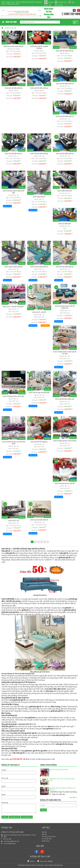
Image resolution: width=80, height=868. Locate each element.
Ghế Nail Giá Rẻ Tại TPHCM (59, 769)
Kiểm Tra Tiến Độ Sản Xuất (25, 2)
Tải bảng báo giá (15, 817)
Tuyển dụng (46, 841)
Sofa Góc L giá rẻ (39, 312)
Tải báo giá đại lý (27, 817)
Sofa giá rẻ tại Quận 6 (39, 442)
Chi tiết (5, 43)
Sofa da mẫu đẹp (65, 224)
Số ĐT (4, 786)
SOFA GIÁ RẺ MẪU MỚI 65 (14, 88)
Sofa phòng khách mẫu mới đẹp (14, 192)
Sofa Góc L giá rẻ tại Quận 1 (14, 307)
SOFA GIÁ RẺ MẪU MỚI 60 (39, 153)
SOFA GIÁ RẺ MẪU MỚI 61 (14, 153)
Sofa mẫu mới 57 (39, 197)
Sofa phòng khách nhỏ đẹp (14, 396)
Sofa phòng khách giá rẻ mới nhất (14, 443)
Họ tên (4, 770)
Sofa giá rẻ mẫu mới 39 (39, 520)
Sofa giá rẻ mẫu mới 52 (65, 267)
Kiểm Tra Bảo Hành (8, 2)
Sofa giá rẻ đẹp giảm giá (65, 399)
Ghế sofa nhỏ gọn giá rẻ (14, 46)
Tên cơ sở (5, 778)
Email (3, 794)
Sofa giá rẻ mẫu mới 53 (39, 267)
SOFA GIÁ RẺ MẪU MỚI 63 (65, 84)
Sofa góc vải (14, 520)
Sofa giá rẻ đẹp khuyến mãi (39, 393)
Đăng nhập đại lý (13, 4)
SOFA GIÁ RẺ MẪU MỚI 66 (65, 51)
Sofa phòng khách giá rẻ (65, 483)
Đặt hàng (22, 43)
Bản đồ (44, 834)
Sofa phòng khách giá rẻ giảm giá (65, 307)
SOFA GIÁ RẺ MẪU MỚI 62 (65, 116)
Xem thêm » (73, 797)
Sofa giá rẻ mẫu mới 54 (14, 267)
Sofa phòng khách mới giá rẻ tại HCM (65, 353)
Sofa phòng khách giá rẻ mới (65, 441)
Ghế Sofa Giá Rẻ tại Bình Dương (39, 47)
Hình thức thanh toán (49, 836)
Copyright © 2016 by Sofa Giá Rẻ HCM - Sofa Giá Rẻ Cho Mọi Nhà (40, 865)
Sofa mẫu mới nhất (65, 191)
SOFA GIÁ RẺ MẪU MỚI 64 (39, 88)
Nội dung (5, 802)
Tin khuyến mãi (47, 839)
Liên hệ (44, 832)
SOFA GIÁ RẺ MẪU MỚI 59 (65, 153)
